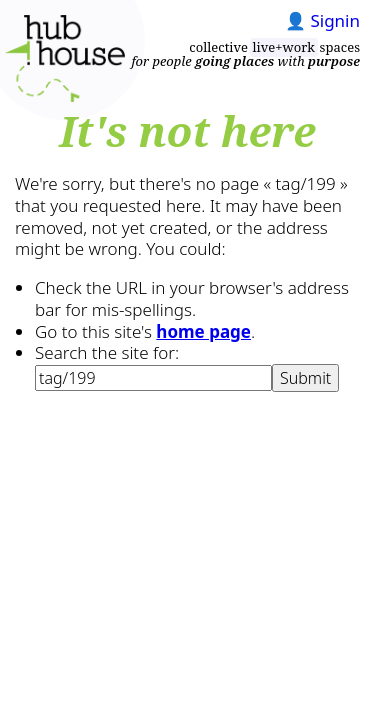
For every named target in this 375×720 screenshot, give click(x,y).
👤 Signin (322, 20)
